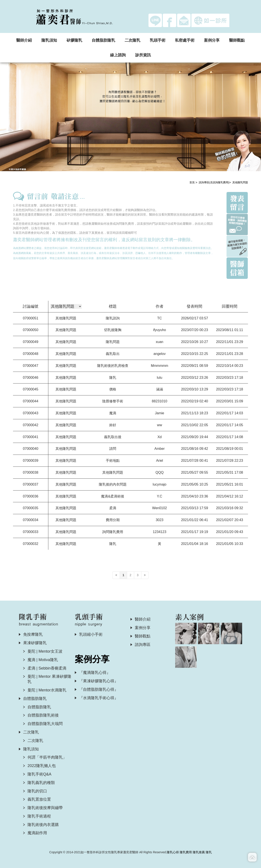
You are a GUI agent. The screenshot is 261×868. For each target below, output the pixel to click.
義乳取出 (113, 354)
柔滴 (113, 508)
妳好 (113, 425)
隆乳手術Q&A (39, 774)
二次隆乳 (132, 40)
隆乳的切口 (37, 791)
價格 (113, 389)
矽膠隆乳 (74, 40)
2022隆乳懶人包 (42, 766)
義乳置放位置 (39, 799)
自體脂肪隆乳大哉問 (45, 724)
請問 (113, 449)
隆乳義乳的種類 (41, 783)
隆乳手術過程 (39, 816)
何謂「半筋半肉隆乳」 (47, 757)
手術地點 (113, 461)
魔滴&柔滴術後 (113, 496)
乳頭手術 (158, 40)
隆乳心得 (173, 852)
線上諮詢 (118, 55)
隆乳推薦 (199, 852)
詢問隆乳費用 (113, 532)
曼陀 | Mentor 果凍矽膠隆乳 (49, 679)
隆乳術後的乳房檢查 (113, 366)
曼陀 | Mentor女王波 (45, 651)
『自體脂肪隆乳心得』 (99, 689)
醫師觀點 (237, 40)
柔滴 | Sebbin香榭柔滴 (47, 668)
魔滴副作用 (37, 833)
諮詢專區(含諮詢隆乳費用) (214, 182)
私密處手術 (185, 40)
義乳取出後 (113, 437)
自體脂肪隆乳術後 (43, 715)
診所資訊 (143, 55)
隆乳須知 (49, 40)
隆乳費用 (186, 852)
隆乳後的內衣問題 (113, 484)
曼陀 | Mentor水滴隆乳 (47, 690)
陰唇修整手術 (113, 401)
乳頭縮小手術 (91, 634)
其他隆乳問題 (240, 182)
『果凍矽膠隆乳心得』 (99, 681)
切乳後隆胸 (113, 330)
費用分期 (113, 520)
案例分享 (212, 40)
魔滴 (113, 413)
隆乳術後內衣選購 (43, 825)
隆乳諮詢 (113, 318)
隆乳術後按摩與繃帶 (45, 808)
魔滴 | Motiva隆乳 (43, 660)
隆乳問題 (113, 342)
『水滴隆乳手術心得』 (99, 698)
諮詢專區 (143, 645)
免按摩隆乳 (33, 634)
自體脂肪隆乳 (103, 40)
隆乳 (113, 378)
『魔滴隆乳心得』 (95, 673)
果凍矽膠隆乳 (35, 643)
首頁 (192, 182)
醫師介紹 (24, 40)
